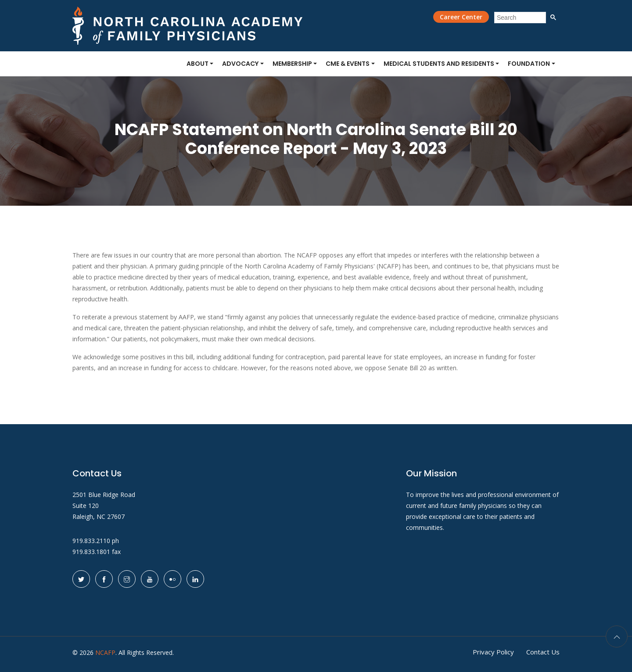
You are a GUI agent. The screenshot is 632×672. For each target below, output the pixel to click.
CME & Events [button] (348, 64)
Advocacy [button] (240, 64)
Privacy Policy (493, 652)
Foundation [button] (529, 64)
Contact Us (543, 652)
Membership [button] (292, 64)
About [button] (197, 64)
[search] (520, 18)
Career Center (461, 17)
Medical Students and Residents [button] (439, 64)
